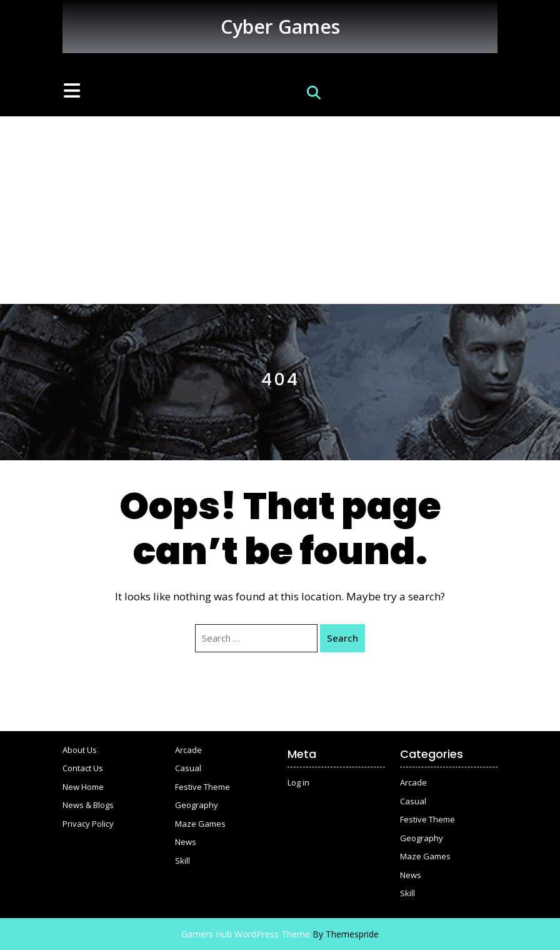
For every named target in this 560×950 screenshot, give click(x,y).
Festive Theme (202, 787)
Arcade (188, 750)
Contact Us (83, 768)
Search (342, 638)
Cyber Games (280, 27)
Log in (298, 782)
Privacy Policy (88, 824)
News (186, 842)
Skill (182, 861)
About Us (80, 750)
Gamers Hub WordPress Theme (246, 934)
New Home (83, 787)
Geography (197, 805)
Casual (188, 768)
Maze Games (200, 824)
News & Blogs (88, 805)
